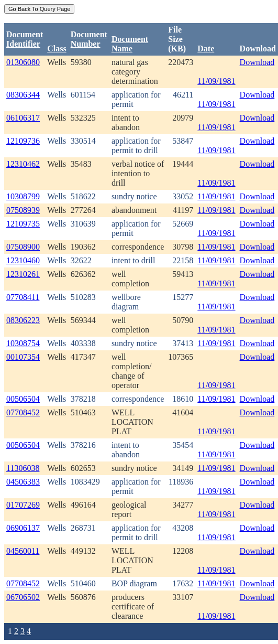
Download (257, 62)
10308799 (23, 196)
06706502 (23, 597)
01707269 (23, 505)
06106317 (23, 118)
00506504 (23, 399)
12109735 (23, 224)
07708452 (23, 412)
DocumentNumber (89, 39)
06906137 (23, 528)
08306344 (23, 95)
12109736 (23, 141)
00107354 (23, 357)
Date (206, 49)
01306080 (23, 62)
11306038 (23, 468)
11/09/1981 (216, 81)
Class (57, 49)
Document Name (130, 44)
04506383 (23, 482)
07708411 (23, 297)
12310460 (23, 260)
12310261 (23, 274)
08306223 (23, 320)
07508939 (23, 210)
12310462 (23, 164)
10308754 (23, 343)
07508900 (23, 247)
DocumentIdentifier (25, 39)
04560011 (23, 551)
